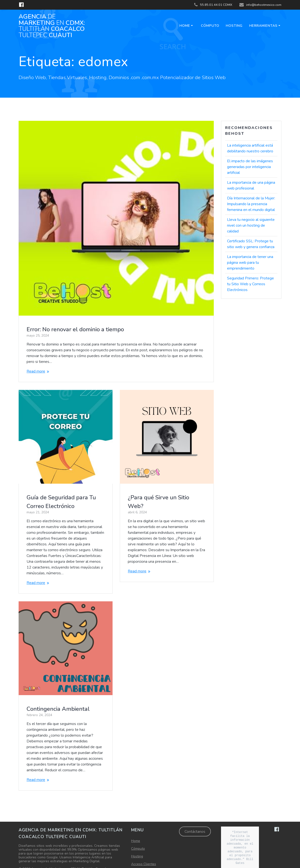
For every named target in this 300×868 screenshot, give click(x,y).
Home (185, 26)
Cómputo (210, 26)
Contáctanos (195, 820)
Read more (36, 371)
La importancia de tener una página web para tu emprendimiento (250, 263)
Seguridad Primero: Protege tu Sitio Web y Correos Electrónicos (250, 284)
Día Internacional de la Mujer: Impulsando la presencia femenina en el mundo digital (251, 204)
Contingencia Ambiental (159, 697)
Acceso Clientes (144, 853)
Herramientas (263, 26)
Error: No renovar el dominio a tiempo (75, 329)
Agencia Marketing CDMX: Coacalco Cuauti (52, 26)
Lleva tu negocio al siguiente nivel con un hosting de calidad (251, 225)
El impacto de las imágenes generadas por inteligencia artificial (250, 167)
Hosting (234, 26)
